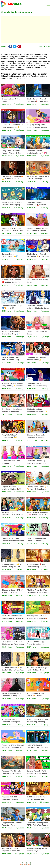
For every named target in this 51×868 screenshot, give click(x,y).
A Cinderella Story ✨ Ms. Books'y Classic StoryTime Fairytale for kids (13, 670)
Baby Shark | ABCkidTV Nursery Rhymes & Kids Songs (12, 153)
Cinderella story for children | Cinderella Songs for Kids (38, 308)
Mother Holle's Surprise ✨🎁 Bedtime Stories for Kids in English (13, 282)
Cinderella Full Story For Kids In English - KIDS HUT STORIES (13, 618)
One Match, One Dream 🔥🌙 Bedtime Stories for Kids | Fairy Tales (13, 179)
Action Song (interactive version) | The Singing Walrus (12, 205)
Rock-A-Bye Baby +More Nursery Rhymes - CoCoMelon (37, 851)
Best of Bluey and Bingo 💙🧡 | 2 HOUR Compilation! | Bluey (12, 308)
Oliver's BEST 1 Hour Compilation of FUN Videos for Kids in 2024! (13, 541)
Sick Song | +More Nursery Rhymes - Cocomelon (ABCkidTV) (13, 411)
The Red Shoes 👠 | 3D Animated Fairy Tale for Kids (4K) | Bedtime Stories (38, 567)
